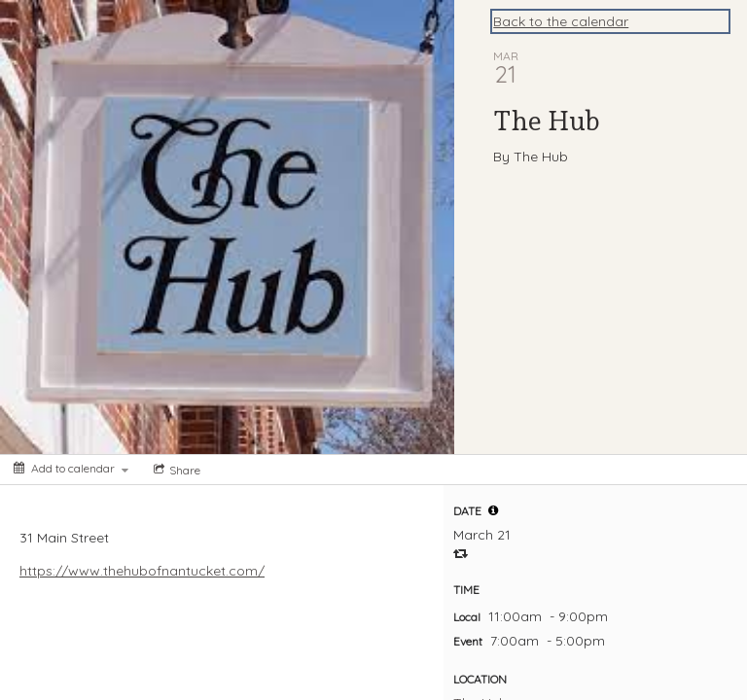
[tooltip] (493, 510)
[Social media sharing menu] (175, 470)
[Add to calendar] (71, 468)
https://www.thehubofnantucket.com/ (142, 571)
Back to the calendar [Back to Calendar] (561, 21)
